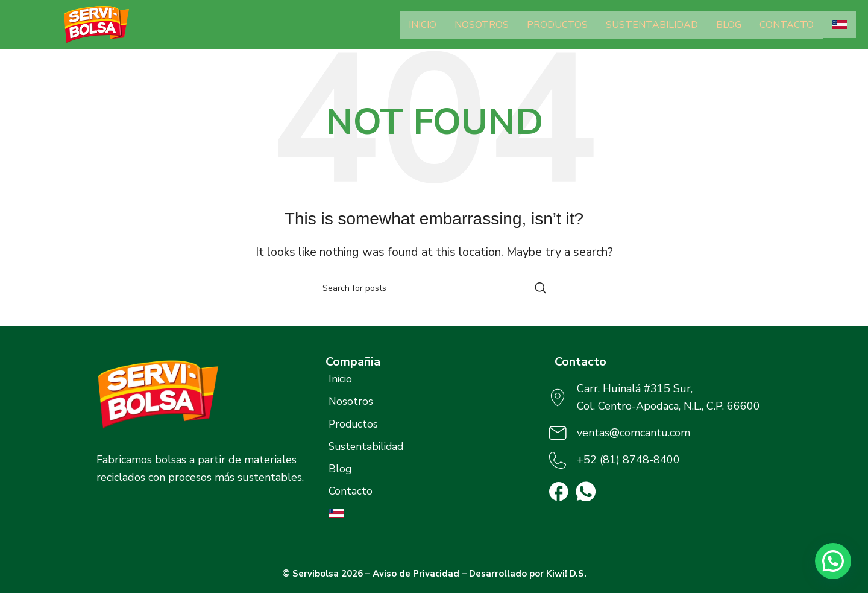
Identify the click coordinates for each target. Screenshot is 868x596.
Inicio (423, 25)
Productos (557, 25)
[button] (833, 561)
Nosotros (482, 25)
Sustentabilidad (652, 25)
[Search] (434, 288)
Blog (729, 25)
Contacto (787, 25)
